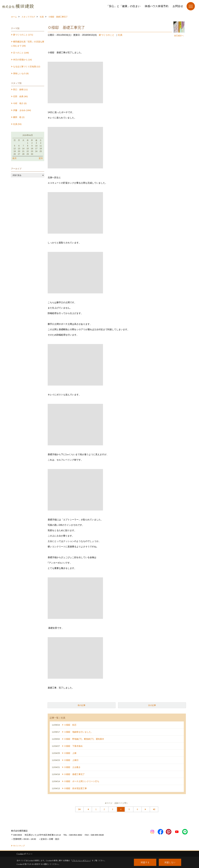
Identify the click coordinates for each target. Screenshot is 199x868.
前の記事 (82, 705)
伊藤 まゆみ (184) (22, 110)
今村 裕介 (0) (20, 103)
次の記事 (152, 705)
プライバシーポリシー (81, 860)
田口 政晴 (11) (20, 89)
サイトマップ (19, 846)
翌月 (41, 158)
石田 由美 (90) (20, 96)
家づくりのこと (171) (23, 35)
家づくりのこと (107, 35)
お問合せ (178, 6)
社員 (120, 35)
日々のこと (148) (21, 53)
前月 (15, 158)
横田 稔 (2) (19, 117)
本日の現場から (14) (23, 60)
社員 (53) (17, 124)
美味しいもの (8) (21, 73)
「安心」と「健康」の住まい (123, 6)
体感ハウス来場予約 (157, 6)
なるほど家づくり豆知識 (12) (27, 66)
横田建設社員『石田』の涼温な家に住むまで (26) (28, 44)
